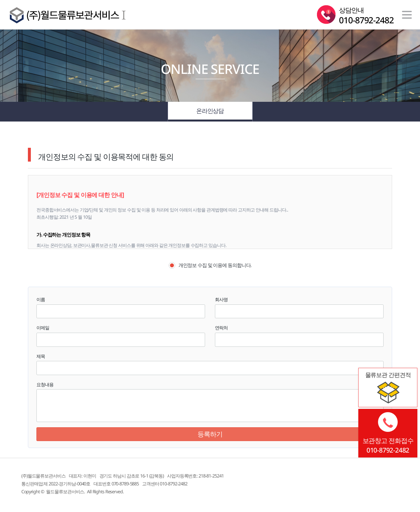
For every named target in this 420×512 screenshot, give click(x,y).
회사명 (221, 299)
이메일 (43, 328)
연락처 (221, 328)
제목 (41, 356)
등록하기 (210, 434)
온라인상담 (210, 111)
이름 (41, 299)
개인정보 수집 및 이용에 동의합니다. (210, 265)
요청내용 (45, 384)
